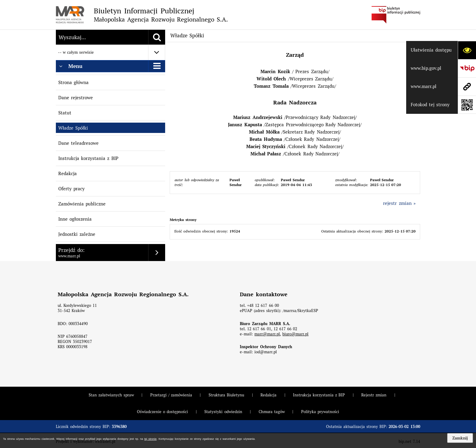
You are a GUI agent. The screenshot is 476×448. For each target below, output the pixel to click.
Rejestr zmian (374, 395)
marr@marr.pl (267, 334)
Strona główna (73, 82)
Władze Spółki (73, 128)
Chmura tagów (272, 412)
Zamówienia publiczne (82, 204)
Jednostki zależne (77, 234)
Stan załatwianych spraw (111, 395)
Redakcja (68, 173)
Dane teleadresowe (78, 143)
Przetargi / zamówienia (171, 395)
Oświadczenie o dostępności (162, 412)
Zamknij (460, 438)
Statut (65, 113)
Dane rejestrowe (76, 98)
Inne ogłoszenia (75, 219)
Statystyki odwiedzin (223, 412)
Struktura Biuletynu (226, 395)
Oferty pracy (71, 189)
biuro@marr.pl (295, 334)
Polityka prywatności (320, 412)
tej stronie (150, 439)
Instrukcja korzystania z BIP (88, 158)
